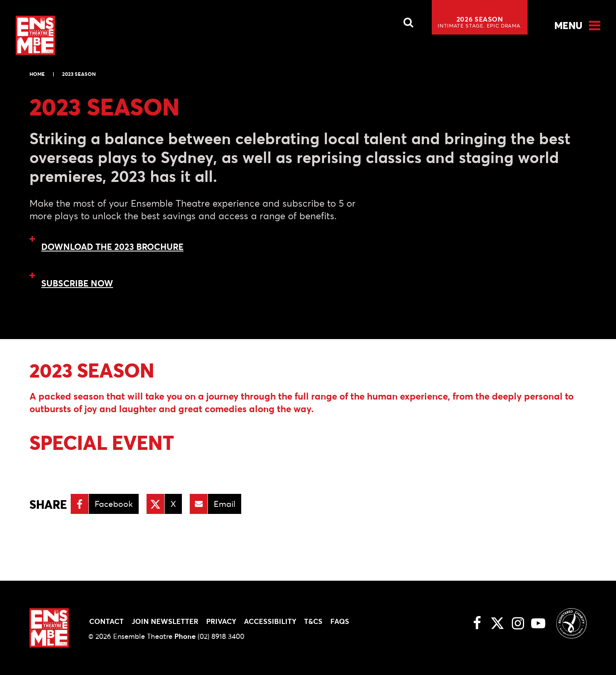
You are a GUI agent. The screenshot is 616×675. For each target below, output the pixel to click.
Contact (106, 621)
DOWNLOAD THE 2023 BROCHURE (112, 247)
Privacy (221, 621)
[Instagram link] (518, 623)
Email (225, 504)
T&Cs (313, 621)
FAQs (340, 621)
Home (37, 74)
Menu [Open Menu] (568, 26)
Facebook (114, 504)
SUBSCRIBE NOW (77, 283)
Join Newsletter (165, 621)
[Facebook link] (477, 623)
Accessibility (270, 621)
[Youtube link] (538, 623)
